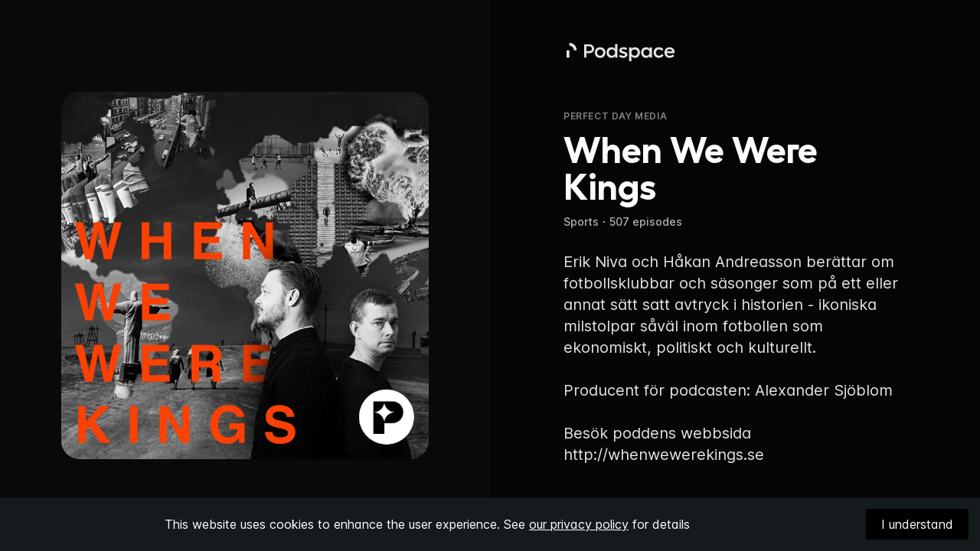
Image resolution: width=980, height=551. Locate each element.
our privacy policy (579, 524)
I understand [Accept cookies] (917, 524)
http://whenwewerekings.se (664, 455)
